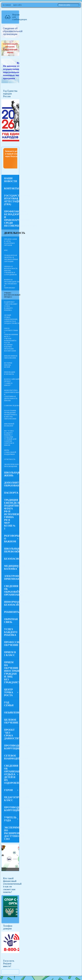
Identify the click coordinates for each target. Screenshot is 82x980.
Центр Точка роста (9, 692)
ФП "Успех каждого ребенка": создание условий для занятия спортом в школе (10, 438)
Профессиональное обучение (12, 644)
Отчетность (10, 459)
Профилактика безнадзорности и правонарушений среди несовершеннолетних (12, 219)
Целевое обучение (11, 721)
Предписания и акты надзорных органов (10, 242)
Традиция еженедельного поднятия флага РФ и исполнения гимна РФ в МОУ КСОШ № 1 (12, 514)
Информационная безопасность (12, 603)
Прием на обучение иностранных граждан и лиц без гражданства (12, 672)
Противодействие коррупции (12, 747)
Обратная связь (11, 621)
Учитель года (10, 819)
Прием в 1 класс (10, 654)
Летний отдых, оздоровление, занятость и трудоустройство (12, 319)
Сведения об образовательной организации (12, 590)
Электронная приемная (12, 578)
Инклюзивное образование (11, 357)
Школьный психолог (9, 425)
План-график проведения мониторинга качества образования (11, 415)
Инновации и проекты (10, 373)
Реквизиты (12, 612)
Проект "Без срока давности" (12, 734)
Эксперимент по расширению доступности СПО (12, 833)
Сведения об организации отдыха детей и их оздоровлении (12, 774)
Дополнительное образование (12, 484)
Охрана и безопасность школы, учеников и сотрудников (11, 271)
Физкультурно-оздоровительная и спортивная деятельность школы (12, 395)
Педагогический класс (12, 799)
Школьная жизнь (12, 474)
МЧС (6, 250)
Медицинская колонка (12, 567)
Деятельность (12, 233)
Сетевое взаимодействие (12, 757)
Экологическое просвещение (11, 465)
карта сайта (17, 5)
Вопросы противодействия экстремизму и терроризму (12, 284)
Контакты (12, 188)
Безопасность (12, 559)
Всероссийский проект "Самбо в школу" (12, 382)
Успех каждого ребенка (11, 632)
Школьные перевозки (12, 550)
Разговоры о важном (12, 539)
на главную (7, 5)
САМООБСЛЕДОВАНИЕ (12, 406)
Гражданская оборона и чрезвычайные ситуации (11, 258)
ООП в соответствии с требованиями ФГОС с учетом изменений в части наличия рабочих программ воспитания (11, 340)
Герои (8, 790)
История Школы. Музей (8, 365)
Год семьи (9, 704)
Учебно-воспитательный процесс (12, 295)
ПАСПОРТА (11, 493)
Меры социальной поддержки (10, 452)
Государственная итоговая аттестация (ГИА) (12, 200)
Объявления (12, 713)
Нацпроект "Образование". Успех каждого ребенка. (11, 306)
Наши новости (11, 180)
